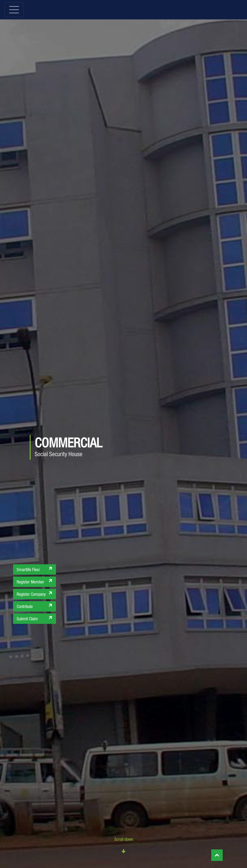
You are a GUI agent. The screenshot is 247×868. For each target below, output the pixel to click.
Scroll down (124, 846)
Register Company (35, 593)
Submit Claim (35, 618)
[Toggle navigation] (14, 10)
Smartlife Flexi (35, 569)
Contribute (35, 606)
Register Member (35, 581)
